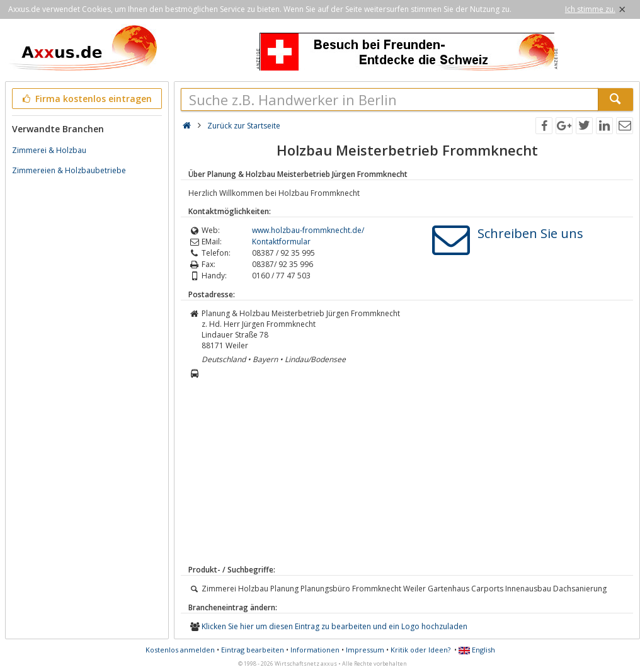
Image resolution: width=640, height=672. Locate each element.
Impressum (365, 650)
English (477, 650)
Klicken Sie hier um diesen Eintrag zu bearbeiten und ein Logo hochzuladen (334, 626)
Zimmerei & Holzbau (49, 150)
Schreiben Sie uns (530, 233)
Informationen (315, 650)
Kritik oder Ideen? (420, 650)
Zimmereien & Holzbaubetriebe (69, 170)
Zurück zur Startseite (244, 126)
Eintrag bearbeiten (253, 650)
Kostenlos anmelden (180, 650)
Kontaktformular (281, 242)
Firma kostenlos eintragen (86, 99)
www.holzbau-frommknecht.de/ (308, 230)
